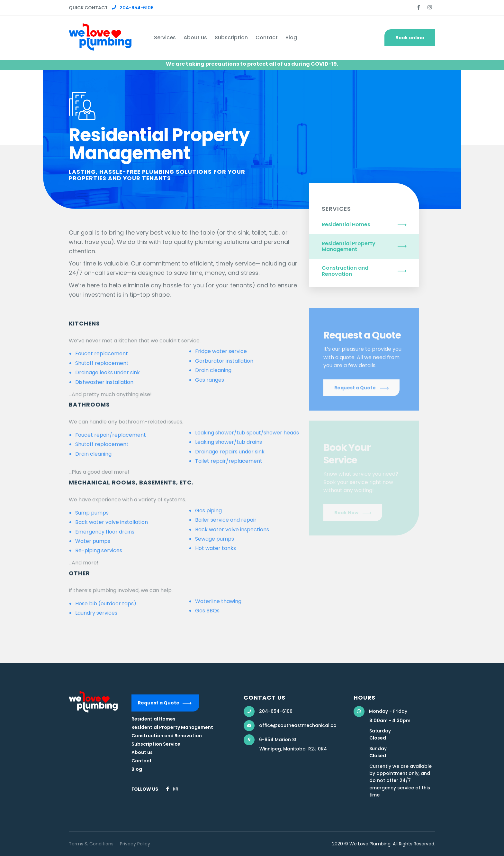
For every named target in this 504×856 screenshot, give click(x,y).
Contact (142, 761)
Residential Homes (346, 224)
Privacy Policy (135, 844)
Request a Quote (159, 703)
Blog (137, 769)
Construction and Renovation (345, 271)
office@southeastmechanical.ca (298, 725)
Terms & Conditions (91, 844)
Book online (410, 38)
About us (142, 752)
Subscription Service (156, 744)
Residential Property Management (349, 246)
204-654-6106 (133, 8)
